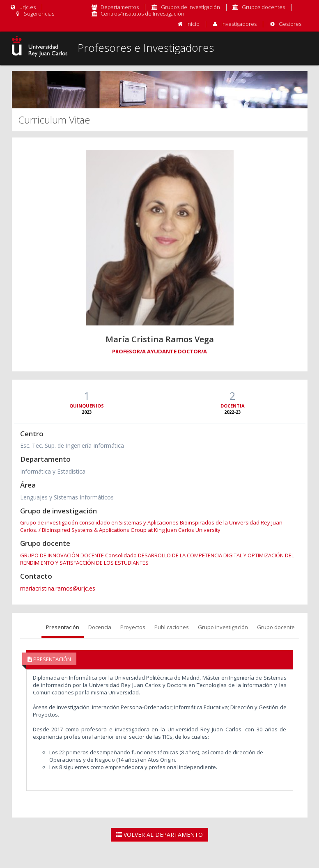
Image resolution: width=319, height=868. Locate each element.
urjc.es (23, 7)
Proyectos (133, 627)
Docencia (100, 627)
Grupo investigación (223, 627)
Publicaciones (172, 627)
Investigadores (239, 24)
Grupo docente (276, 627)
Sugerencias (34, 14)
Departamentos (120, 7)
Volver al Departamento (159, 835)
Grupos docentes (263, 7)
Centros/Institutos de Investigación (142, 14)
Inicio (193, 24)
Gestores (290, 24)
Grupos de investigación (190, 7)
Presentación (63, 627)
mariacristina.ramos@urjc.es (58, 588)
